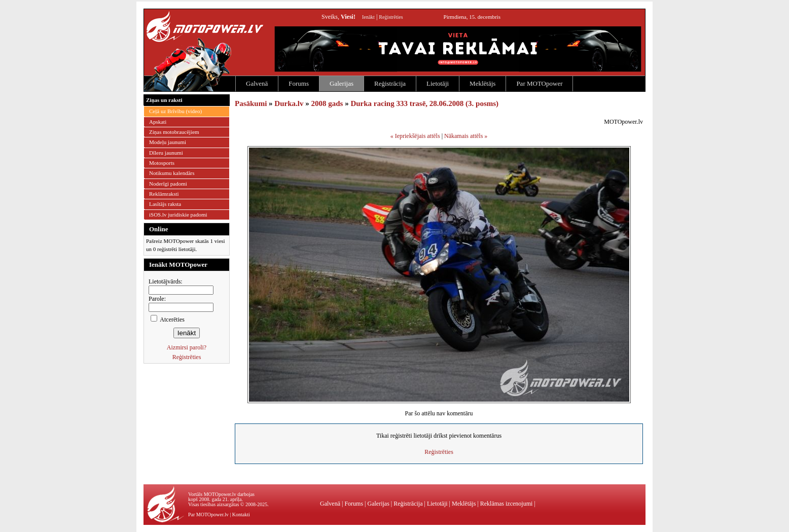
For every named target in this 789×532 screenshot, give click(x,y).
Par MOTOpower (539, 83)
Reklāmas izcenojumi (507, 504)
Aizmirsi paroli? (187, 347)
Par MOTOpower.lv (208, 515)
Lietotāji (438, 83)
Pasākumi (251, 103)
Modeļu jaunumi (168, 142)
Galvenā (257, 83)
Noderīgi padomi (168, 184)
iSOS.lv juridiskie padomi (178, 215)
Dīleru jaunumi (166, 153)
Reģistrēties (391, 17)
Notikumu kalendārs (172, 173)
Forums (299, 83)
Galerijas (342, 83)
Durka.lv (289, 103)
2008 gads (327, 103)
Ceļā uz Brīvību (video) (175, 111)
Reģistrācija (390, 83)
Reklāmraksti (164, 194)
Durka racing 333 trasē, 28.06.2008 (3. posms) (424, 103)
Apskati (158, 122)
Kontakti (241, 515)
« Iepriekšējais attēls (415, 136)
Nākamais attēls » (466, 136)
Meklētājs (482, 83)
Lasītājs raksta (165, 204)
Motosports (162, 163)
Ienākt (368, 17)
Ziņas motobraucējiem (174, 132)
